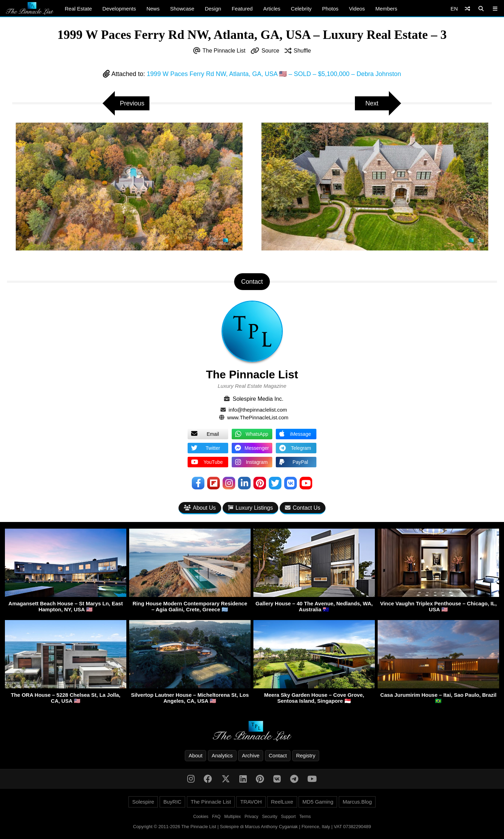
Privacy (251, 817)
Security (270, 817)
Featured (242, 9)
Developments (119, 9)
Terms (305, 817)
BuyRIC (173, 802)
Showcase (182, 9)
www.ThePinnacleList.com (258, 417)
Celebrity (301, 9)
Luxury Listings (250, 508)
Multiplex (233, 817)
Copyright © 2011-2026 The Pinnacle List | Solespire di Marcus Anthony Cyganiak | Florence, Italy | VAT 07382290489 (252, 827)
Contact (278, 755)
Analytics (222, 755)
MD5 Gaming (318, 802)
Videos (357, 9)
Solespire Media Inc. (258, 399)
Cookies (201, 817)
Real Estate (78, 9)
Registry (306, 755)
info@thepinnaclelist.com (258, 410)
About (195, 755)
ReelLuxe (282, 802)
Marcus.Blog (357, 802)
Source (270, 51)
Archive (251, 755)
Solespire (143, 802)
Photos (330, 9)
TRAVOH (251, 802)
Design (213, 9)
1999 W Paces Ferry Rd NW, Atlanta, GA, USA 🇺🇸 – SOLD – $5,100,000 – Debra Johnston (274, 74)
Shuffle (302, 51)
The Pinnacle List (224, 51)
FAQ (216, 817)
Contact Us (303, 508)
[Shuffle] (467, 9)
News (153, 9)
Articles (272, 9)
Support (288, 817)
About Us (200, 508)
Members (387, 9)
